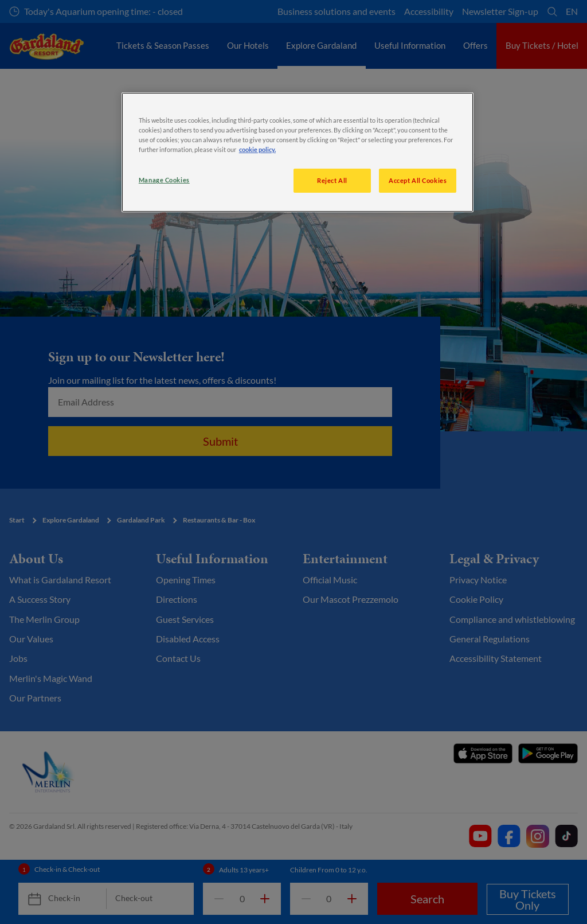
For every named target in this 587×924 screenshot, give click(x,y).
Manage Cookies (164, 180)
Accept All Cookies (418, 180)
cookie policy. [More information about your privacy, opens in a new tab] (257, 149)
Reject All (332, 180)
